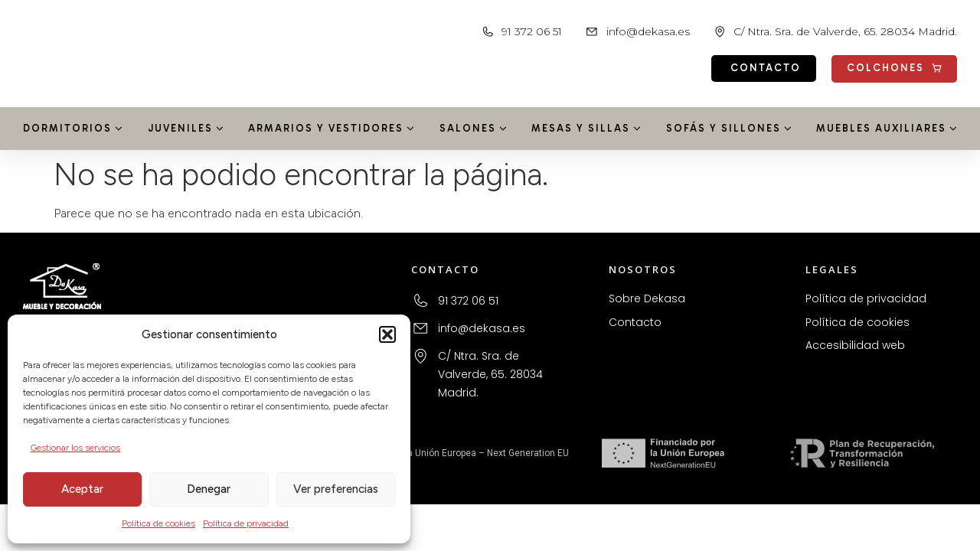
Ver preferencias (336, 489)
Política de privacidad (246, 523)
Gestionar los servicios (75, 448)
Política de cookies (158, 523)
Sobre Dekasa (647, 298)
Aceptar (82, 489)
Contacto (635, 322)
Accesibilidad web (855, 345)
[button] (387, 334)
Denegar (209, 489)
